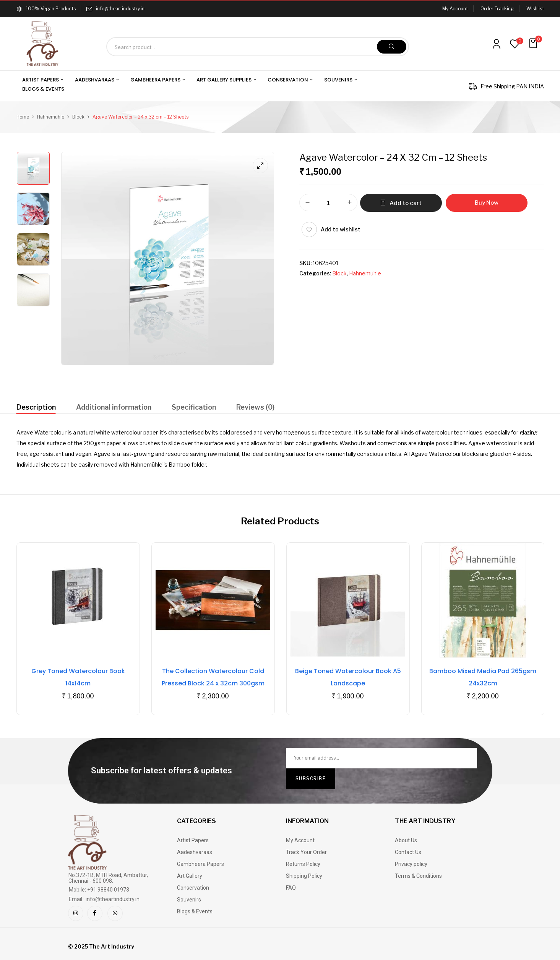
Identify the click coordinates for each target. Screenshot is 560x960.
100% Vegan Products (46, 9)
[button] (534, 43)
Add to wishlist (341, 229)
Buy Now (487, 203)
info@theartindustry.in (120, 9)
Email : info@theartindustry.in (104, 899)
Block (78, 117)
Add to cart (406, 203)
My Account (455, 9)
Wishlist (535, 9)
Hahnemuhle (51, 117)
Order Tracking (497, 9)
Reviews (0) (255, 407)
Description (36, 407)
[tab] (36, 408)
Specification (194, 407)
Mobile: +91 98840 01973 (99, 890)
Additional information (114, 407)
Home (23, 117)
